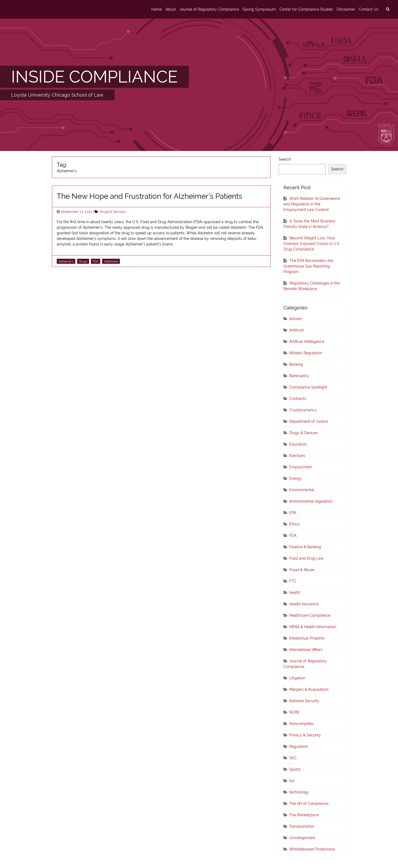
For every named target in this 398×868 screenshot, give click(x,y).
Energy (296, 478)
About (171, 9)
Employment (301, 467)
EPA (293, 513)
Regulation (299, 746)
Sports (295, 769)
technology (299, 792)
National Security (304, 701)
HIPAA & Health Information (313, 627)
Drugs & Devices (113, 212)
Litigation (297, 678)
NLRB (294, 712)
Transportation (302, 826)
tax (292, 781)
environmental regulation (311, 501)
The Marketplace (304, 815)
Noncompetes (302, 724)
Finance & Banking (305, 547)
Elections (297, 456)
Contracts (298, 399)
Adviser (296, 319)
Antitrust (297, 330)
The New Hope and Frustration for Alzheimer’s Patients (150, 196)
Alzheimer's (66, 261)
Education (298, 444)
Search (285, 159)
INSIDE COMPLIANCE (94, 76)
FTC (293, 581)
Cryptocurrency (303, 410)
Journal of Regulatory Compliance (209, 9)
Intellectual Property (307, 638)
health (295, 593)
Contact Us (369, 9)
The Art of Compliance (309, 804)
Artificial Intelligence (307, 342)
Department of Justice (309, 421)
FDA (96, 261)
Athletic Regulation (306, 353)
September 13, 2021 (76, 212)
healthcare (111, 261)
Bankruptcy (299, 376)
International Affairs (306, 650)
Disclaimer (346, 9)
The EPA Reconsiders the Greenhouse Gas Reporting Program (308, 266)
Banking (296, 364)
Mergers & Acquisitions (309, 689)
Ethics (295, 524)
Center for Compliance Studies (306, 9)
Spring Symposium (259, 9)
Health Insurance (304, 604)
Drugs (83, 261)
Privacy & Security (305, 735)
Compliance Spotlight (308, 387)
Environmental (302, 490)
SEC (293, 758)
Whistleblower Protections (312, 849)
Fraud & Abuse (302, 570)
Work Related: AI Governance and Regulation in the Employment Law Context (312, 204)
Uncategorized (302, 838)
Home (157, 9)
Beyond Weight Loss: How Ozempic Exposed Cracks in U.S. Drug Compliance (312, 244)
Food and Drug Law (306, 558)
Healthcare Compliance (310, 615)
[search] (388, 9)
